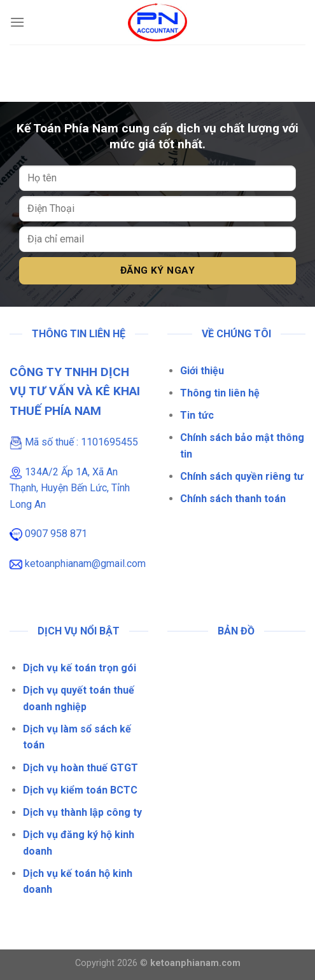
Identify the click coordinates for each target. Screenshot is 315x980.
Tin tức (197, 415)
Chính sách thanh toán (233, 499)
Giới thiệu (202, 371)
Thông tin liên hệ (220, 393)
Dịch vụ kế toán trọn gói (80, 668)
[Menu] (17, 22)
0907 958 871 (56, 534)
